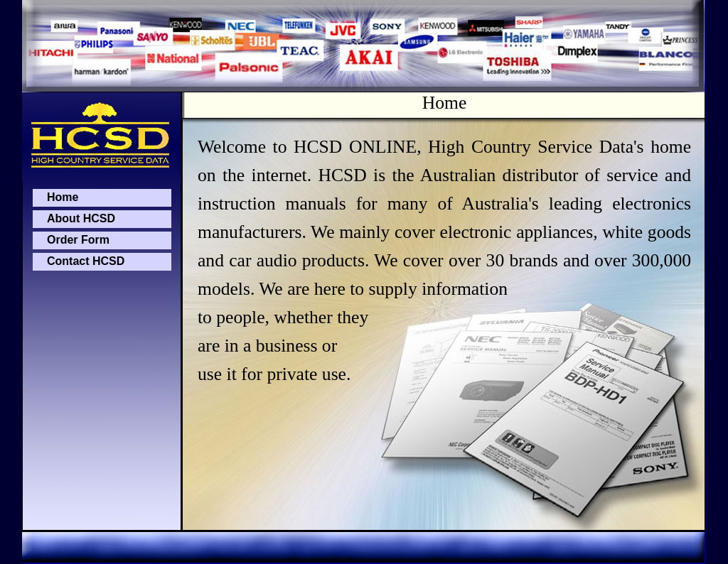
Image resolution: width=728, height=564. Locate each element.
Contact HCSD (86, 261)
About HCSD (81, 218)
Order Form (78, 240)
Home (63, 197)
